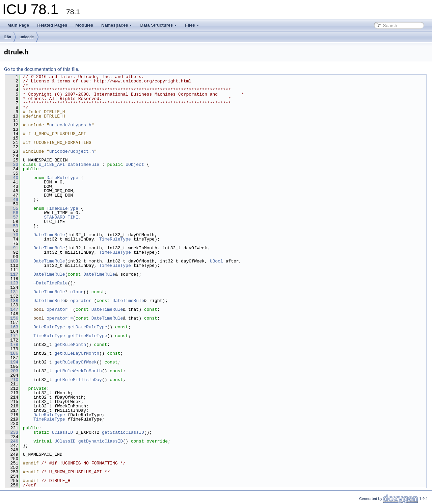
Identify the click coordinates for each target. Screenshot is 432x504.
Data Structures (158, 25)
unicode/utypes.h (70, 125)
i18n (7, 37)
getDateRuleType (87, 327)
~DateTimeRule (50, 283)
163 (12, 327)
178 (12, 345)
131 (12, 292)
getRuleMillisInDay (78, 380)
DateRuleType (62, 178)
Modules (84, 25)
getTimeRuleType (87, 336)
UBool (217, 261)
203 (12, 371)
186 (12, 353)
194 (12, 362)
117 (12, 274)
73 (12, 235)
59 (12, 226)
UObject (135, 165)
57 (12, 217)
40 (12, 178)
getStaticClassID (123, 432)
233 (12, 432)
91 (12, 248)
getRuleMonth (70, 345)
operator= (82, 301)
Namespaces (117, 25)
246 (12, 441)
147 (12, 309)
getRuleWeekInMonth (78, 371)
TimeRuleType (62, 208)
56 (12, 213)
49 (12, 200)
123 (12, 283)
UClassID (62, 432)
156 (12, 318)
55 (12, 208)
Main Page (18, 25)
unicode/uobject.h (72, 151)
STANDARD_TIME (61, 217)
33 (12, 165)
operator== (60, 309)
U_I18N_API (52, 165)
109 (12, 261)
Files (192, 25)
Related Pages (52, 25)
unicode (27, 37)
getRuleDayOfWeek (75, 362)
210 (12, 380)
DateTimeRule (83, 165)
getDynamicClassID (101, 441)
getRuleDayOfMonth (77, 353)
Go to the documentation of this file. (42, 69)
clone (77, 292)
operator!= (60, 318)
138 (12, 301)
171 (12, 336)
